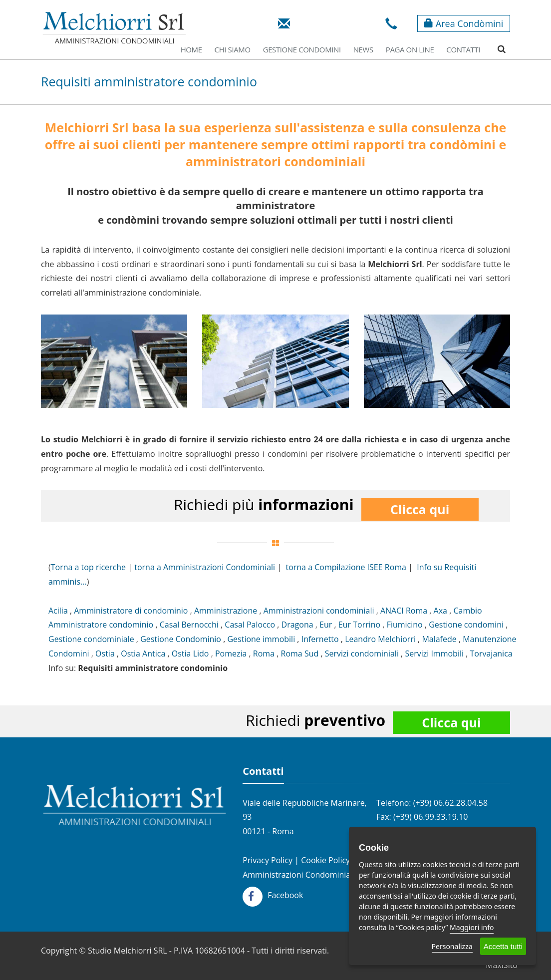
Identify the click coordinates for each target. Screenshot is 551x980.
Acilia (58, 611)
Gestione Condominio (181, 639)
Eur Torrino (359, 625)
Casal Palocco (250, 625)
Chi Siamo (233, 49)
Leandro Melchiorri (380, 639)
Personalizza (452, 946)
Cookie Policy (325, 860)
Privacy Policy (268, 860)
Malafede (439, 639)
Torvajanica (491, 653)
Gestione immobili (261, 639)
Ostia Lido (190, 653)
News (363, 49)
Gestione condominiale (91, 639)
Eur (326, 625)
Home (191, 49)
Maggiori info (472, 927)
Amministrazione (226, 611)
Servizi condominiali (362, 653)
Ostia (105, 653)
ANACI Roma (404, 611)
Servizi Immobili (434, 653)
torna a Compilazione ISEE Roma (346, 567)
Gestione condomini (466, 625)
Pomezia (231, 653)
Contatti (463, 49)
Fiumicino (405, 625)
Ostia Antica (143, 653)
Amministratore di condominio (131, 611)
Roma (264, 653)
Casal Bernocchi (189, 625)
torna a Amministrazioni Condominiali (205, 567)
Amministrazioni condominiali (319, 611)
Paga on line (410, 49)
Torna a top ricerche (88, 567)
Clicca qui (420, 509)
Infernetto (320, 639)
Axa (440, 611)
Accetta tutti (503, 946)
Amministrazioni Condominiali (298, 875)
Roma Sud (300, 653)
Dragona (297, 625)
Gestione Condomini (302, 49)
